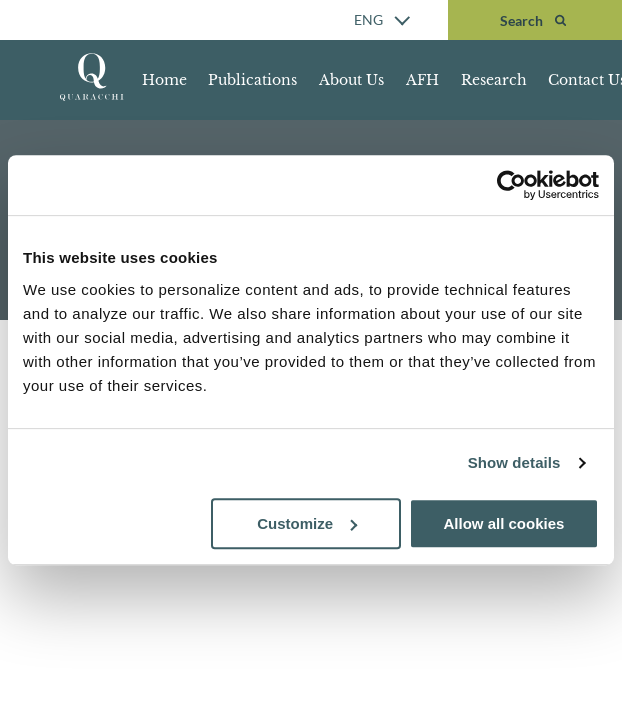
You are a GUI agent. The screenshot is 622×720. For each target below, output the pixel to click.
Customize (307, 523)
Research (494, 80)
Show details (514, 462)
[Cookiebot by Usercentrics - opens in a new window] (511, 185)
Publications (252, 80)
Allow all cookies (504, 523)
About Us (351, 80)
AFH (422, 80)
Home (164, 80)
